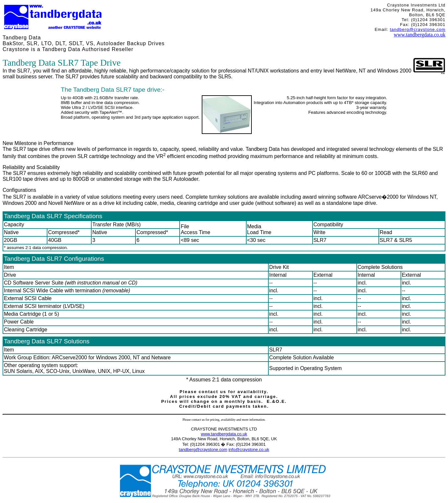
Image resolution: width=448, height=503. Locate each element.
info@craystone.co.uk (249, 450)
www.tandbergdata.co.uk (420, 35)
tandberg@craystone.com (418, 29)
